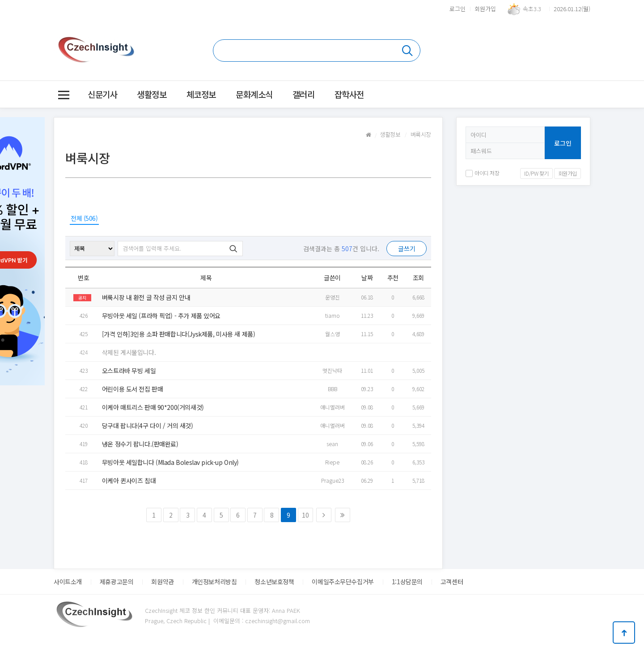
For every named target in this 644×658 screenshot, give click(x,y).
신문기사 (102, 94)
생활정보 (152, 94)
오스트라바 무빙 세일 (129, 371)
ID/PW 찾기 (536, 173)
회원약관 (162, 582)
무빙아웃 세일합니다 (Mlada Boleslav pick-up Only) (170, 462)
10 (305, 515)
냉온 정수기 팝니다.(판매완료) (140, 444)
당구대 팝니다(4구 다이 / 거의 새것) (148, 426)
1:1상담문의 (407, 582)
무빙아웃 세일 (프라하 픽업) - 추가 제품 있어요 (161, 316)
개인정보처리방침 (214, 582)
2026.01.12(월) (572, 9)
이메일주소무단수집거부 (343, 582)
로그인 (458, 9)
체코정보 (201, 94)
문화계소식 (254, 94)
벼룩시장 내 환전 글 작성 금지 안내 (146, 297)
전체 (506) (84, 218)
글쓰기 (407, 249)
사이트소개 (68, 582)
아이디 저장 (482, 173)
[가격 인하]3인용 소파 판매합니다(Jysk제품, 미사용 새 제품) (178, 334)
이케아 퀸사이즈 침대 (129, 481)
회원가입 (485, 9)
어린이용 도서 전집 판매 (133, 389)
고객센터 (452, 582)
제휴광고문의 (117, 582)
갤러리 (304, 94)
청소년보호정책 (274, 582)
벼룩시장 (421, 134)
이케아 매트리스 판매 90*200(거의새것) (153, 407)
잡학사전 (349, 94)
